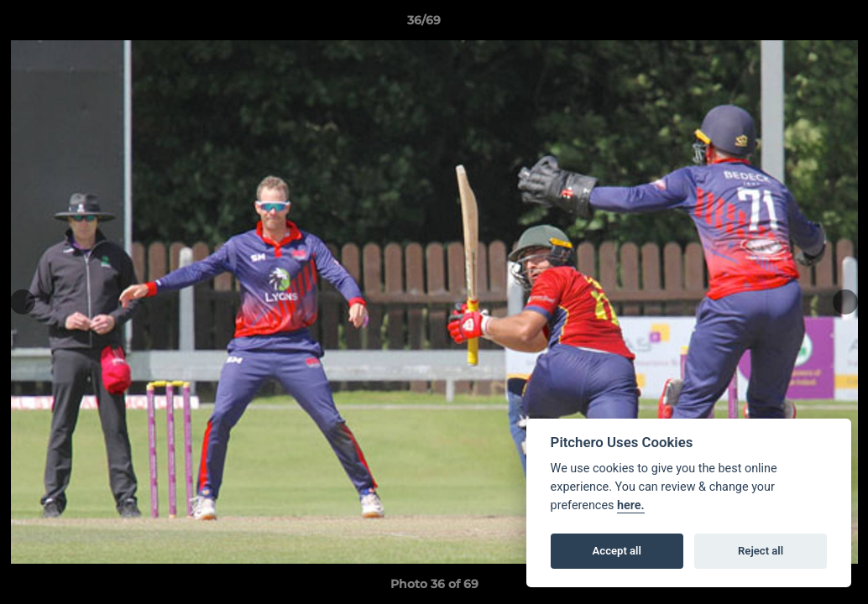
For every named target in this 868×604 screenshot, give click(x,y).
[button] (797, 24)
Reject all (761, 551)
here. (631, 505)
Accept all (617, 551)
